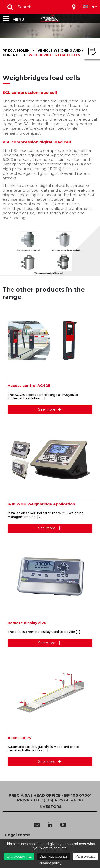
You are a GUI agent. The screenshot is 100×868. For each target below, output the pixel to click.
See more (47, 409)
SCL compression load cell (30, 92)
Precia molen (16, 50)
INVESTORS (50, 807)
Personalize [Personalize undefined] (85, 856)
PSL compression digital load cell (37, 142)
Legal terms (18, 835)
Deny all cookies (54, 856)
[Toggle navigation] (74, 7)
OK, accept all (19, 856)
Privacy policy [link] (50, 863)
